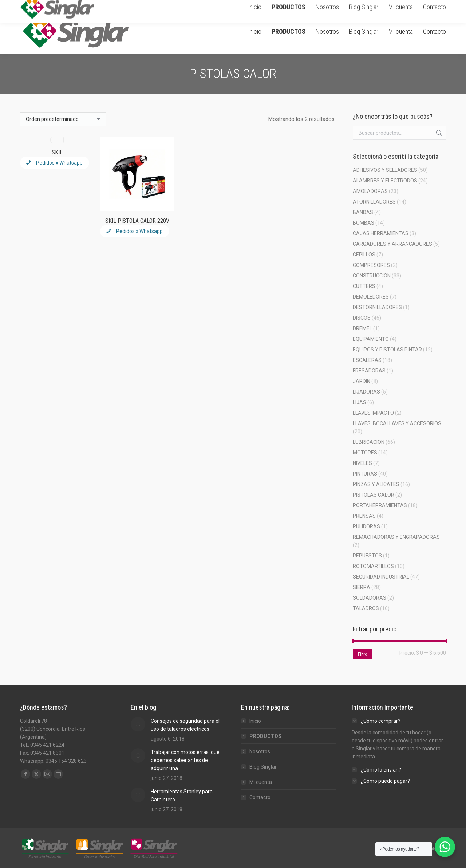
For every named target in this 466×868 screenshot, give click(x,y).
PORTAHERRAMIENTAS (380, 505)
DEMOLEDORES (371, 297)
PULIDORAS (366, 526)
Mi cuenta (261, 782)
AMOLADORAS (370, 191)
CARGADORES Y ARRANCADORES (392, 244)
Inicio (255, 721)
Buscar (438, 133)
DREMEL (362, 328)
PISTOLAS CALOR (374, 495)
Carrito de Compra (366, 5)
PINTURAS (365, 474)
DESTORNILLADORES (377, 307)
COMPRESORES (371, 265)
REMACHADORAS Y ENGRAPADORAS (396, 537)
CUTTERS (364, 286)
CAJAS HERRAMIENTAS (381, 233)
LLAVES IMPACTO (373, 413)
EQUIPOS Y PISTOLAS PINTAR (387, 350)
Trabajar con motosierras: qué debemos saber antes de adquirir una (185, 760)
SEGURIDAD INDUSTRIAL (381, 577)
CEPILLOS (364, 255)
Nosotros (260, 751)
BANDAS (363, 212)
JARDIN (362, 381)
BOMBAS (364, 223)
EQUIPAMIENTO (371, 339)
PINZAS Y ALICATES (376, 484)
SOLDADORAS (370, 598)
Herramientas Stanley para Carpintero (182, 796)
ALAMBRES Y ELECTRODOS (385, 181)
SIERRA (362, 587)
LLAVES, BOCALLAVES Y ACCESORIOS (397, 423)
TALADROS (366, 608)
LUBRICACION (369, 442)
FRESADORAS (369, 371)
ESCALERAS (367, 360)
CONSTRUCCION (372, 276)
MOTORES (365, 453)
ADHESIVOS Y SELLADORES (385, 170)
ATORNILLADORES (374, 202)
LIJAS (360, 402)
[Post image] (138, 724)
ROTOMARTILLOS (373, 566)
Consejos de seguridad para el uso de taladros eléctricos (185, 725)
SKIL (57, 152)
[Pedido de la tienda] (63, 119)
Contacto (260, 797)
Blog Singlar (263, 767)
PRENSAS (364, 516)
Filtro (362, 654)
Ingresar (406, 5)
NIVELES (362, 463)
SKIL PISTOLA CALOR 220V (137, 221)
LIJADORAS (366, 392)
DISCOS (362, 318)
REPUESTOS (367, 556)
